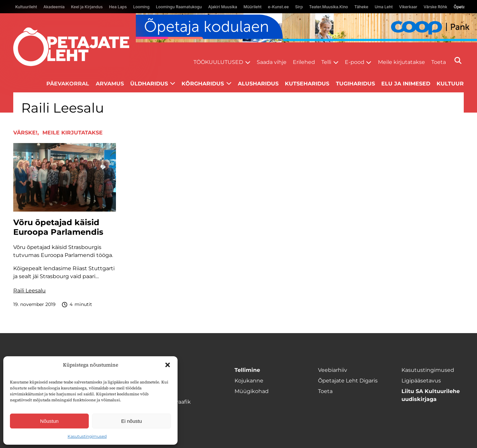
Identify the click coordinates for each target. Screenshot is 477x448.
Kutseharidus (307, 84)
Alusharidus (258, 84)
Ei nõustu (132, 421)
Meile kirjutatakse (401, 62)
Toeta (439, 62)
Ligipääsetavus (421, 381)
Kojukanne (249, 381)
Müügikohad (252, 391)
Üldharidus (149, 84)
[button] (168, 365)
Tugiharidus (355, 84)
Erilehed (304, 62)
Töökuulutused (218, 62)
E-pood (355, 62)
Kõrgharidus (203, 84)
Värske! (25, 133)
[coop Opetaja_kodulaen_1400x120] (306, 28)
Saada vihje (272, 62)
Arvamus (110, 84)
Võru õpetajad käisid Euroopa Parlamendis (58, 227)
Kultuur (450, 84)
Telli (326, 62)
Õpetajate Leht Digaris (348, 381)
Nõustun (49, 421)
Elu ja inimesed (406, 84)
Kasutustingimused (87, 436)
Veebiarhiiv (333, 370)
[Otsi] (458, 60)
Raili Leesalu (29, 291)
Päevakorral (68, 84)
